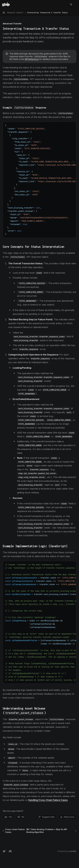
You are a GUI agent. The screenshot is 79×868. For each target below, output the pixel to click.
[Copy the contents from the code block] (68, 125)
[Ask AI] (72, 125)
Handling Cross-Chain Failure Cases (48, 800)
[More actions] (75, 4)
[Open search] (66, 4)
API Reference (32, 59)
